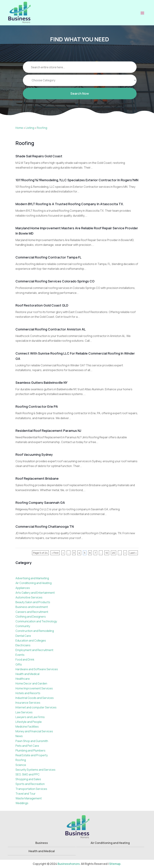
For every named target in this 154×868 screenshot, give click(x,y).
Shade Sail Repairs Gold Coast (39, 156)
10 (107, 553)
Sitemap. (115, 864)
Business (42, 843)
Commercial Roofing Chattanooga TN (45, 526)
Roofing (42, 128)
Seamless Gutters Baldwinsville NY (41, 383)
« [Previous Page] (63, 553)
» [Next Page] (125, 553)
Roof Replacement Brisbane (37, 478)
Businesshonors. (69, 864)
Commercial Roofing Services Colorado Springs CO (55, 281)
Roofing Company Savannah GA (40, 503)
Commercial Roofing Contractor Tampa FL (48, 257)
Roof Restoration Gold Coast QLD (42, 305)
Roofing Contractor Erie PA (37, 406)
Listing (30, 128)
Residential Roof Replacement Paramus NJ (48, 431)
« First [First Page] (55, 553)
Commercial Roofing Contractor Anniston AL (51, 329)
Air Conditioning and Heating (110, 843)
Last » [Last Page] (133, 553)
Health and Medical (42, 851)
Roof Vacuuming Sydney (34, 454)
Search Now (80, 99)
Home (19, 128)
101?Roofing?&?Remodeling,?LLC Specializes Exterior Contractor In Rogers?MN (77, 180)
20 (114, 553)
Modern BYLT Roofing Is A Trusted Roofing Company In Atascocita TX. (70, 204)
